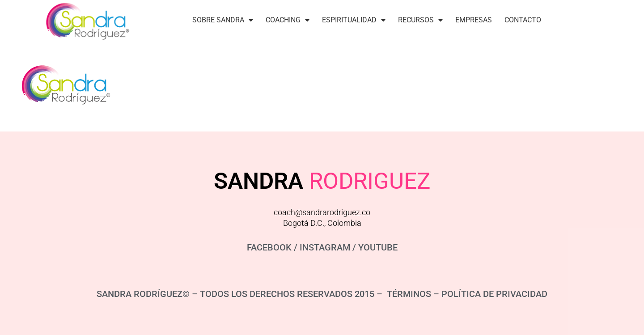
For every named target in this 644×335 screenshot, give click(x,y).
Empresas (474, 20)
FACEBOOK (269, 247)
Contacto (523, 20)
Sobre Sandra (223, 20)
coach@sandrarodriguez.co (322, 212)
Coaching (288, 20)
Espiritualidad (354, 20)
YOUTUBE (378, 247)
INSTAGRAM (325, 247)
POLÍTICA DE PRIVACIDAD (494, 294)
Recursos (420, 20)
